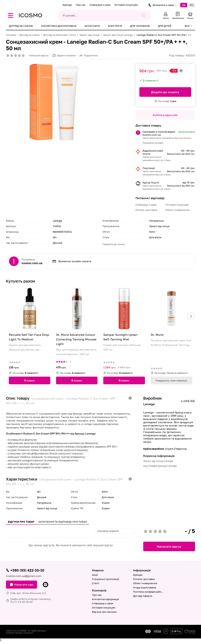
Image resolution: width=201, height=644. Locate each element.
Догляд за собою (21, 26)
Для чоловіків (140, 26)
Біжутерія (115, 26)
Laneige (57, 221)
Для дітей (165, 26)
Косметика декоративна (59, 26)
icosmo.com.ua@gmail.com (24, 576)
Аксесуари (92, 26)
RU (192, 5)
